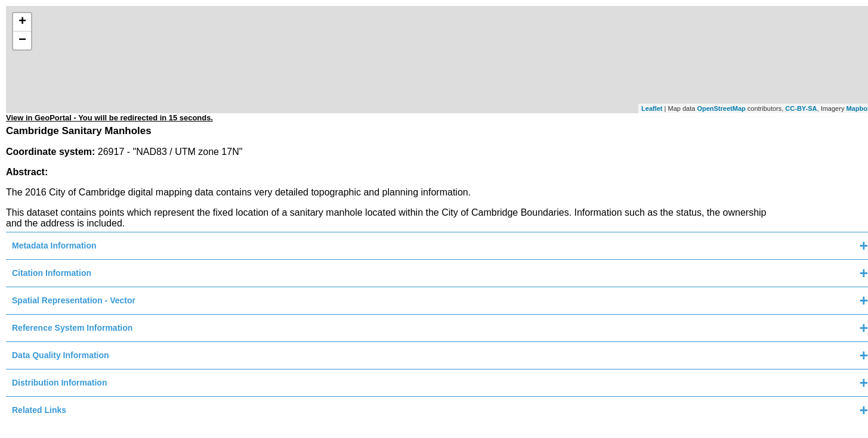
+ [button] (22, 22)
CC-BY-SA (801, 108)
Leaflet (652, 108)
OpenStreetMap (721, 108)
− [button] (22, 41)
